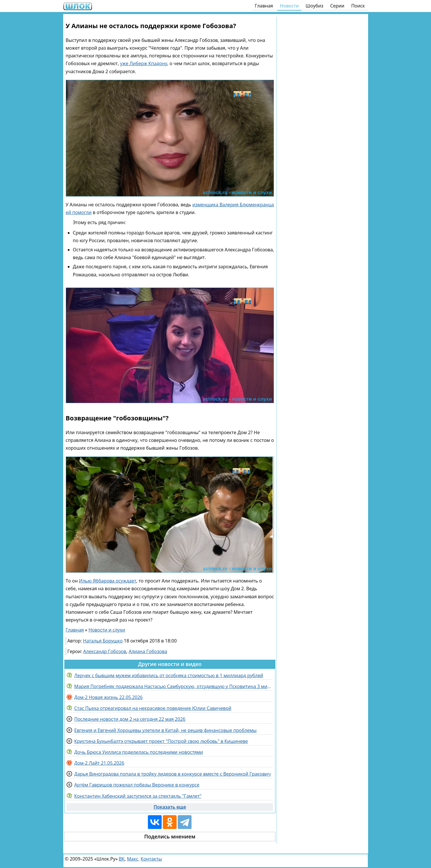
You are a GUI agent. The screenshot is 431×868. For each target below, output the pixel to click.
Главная (264, 6)
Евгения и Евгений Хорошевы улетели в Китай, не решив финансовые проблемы (166, 730)
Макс (133, 859)
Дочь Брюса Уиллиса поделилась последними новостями (139, 752)
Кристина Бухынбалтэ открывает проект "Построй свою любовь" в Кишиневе (161, 741)
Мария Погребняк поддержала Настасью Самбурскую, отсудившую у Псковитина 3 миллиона (174, 686)
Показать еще (170, 807)
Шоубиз (314, 6)
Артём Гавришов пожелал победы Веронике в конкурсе (137, 785)
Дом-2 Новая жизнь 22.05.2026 (109, 697)
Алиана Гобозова (148, 651)
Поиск (358, 6)
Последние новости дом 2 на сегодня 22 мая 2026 (130, 719)
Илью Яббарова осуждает (108, 581)
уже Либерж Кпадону (144, 63)
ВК (122, 859)
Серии (337, 6)
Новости (289, 6)
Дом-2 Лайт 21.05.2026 (99, 763)
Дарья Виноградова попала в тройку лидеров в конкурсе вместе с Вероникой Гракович (173, 774)
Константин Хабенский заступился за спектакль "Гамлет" (138, 796)
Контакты (151, 859)
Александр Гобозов (105, 651)
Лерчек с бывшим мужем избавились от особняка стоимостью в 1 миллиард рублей (169, 675)
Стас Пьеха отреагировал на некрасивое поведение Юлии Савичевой (153, 708)
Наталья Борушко (103, 641)
